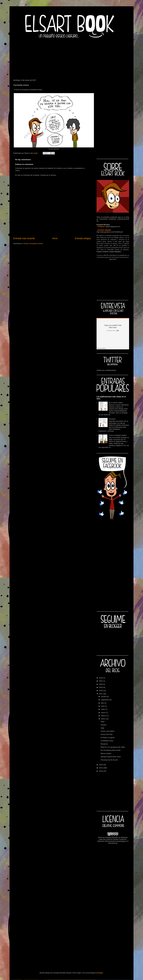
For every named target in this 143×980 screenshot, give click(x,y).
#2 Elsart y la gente (108, 738)
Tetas (102, 722)
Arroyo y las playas (107, 731)
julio (103, 703)
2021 (101, 681)
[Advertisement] (71, 58)
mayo (103, 709)
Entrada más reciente (24, 238)
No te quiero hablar (116, 403)
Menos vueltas (106, 753)
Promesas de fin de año (109, 760)
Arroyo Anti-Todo (107, 734)
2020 (101, 684)
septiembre (105, 700)
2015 (101, 768)
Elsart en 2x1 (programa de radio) (113, 747)
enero (103, 719)
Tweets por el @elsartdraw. (106, 370)
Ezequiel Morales (112, 837)
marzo (104, 713)
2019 (101, 687)
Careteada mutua (107, 741)
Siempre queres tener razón (111, 757)
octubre (104, 697)
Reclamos (104, 744)
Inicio (55, 238)
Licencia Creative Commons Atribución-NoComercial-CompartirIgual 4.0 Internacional (113, 841)
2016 (101, 765)
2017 (101, 694)
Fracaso (103, 725)
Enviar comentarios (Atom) (33, 243)
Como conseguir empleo (118, 435)
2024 (101, 678)
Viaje (102, 728)
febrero (104, 716)
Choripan (112, 419)
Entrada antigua (83, 238)
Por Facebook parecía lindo (111, 750)
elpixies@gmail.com (113, 227)
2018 (101, 691)
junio (103, 706)
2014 (101, 771)
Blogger (100, 973)
